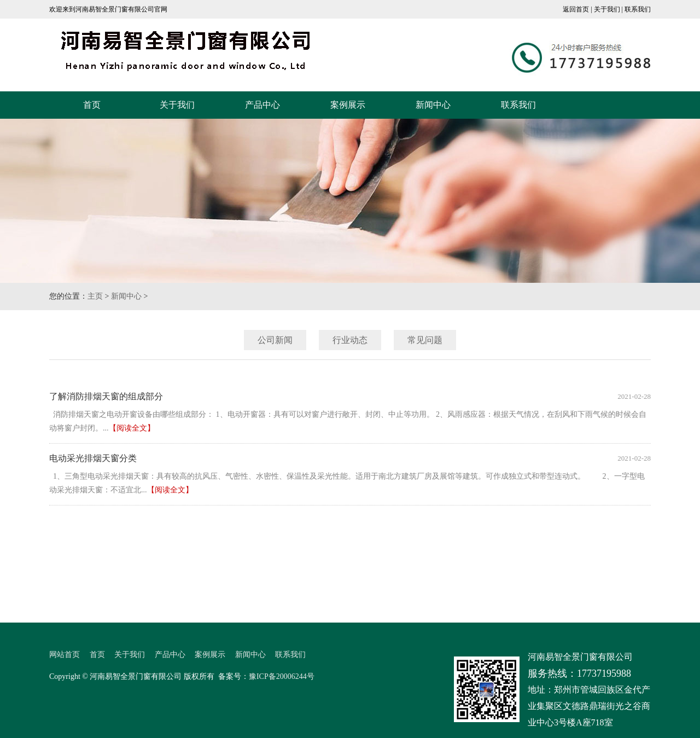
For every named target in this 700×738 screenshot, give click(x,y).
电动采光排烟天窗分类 (93, 458)
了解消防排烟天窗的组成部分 (106, 396)
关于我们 (607, 9)
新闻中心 (433, 105)
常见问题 (425, 340)
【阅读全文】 (132, 428)
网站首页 (65, 655)
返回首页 (576, 9)
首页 (92, 105)
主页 (95, 296)
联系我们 (638, 9)
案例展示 (348, 105)
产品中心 (262, 105)
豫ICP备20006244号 (282, 676)
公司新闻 (275, 340)
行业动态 (350, 340)
